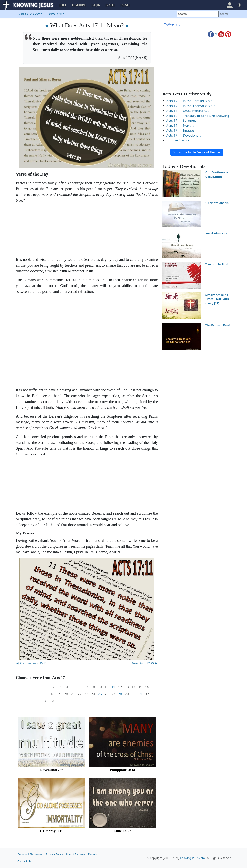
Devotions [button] (80, 5)
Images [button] (111, 5)
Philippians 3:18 (122, 770)
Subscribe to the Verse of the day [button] (197, 152)
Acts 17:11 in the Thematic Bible (191, 106)
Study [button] (96, 5)
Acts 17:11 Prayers (180, 125)
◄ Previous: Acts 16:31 (31, 663)
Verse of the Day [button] (30, 14)
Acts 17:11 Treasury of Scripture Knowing (198, 116)
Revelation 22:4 (216, 233)
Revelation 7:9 (51, 770)
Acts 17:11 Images (180, 130)
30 (133, 694)
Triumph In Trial (217, 264)
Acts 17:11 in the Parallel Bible (189, 101)
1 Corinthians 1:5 (217, 203)
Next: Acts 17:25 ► (145, 663)
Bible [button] (63, 5)
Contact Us (24, 861)
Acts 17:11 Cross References (188, 111)
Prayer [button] (126, 5)
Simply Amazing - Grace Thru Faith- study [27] (218, 299)
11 (113, 687)
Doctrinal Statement (30, 854)
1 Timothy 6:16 (51, 831)
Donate (93, 854)
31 (140, 694)
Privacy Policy (54, 854)
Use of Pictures (75, 854)
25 (100, 694)
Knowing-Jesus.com (192, 858)
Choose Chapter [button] (179, 140)
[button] (230, 5)
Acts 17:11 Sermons (181, 120)
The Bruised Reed (218, 325)
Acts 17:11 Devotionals (184, 135)
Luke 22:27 (122, 831)
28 (120, 694)
